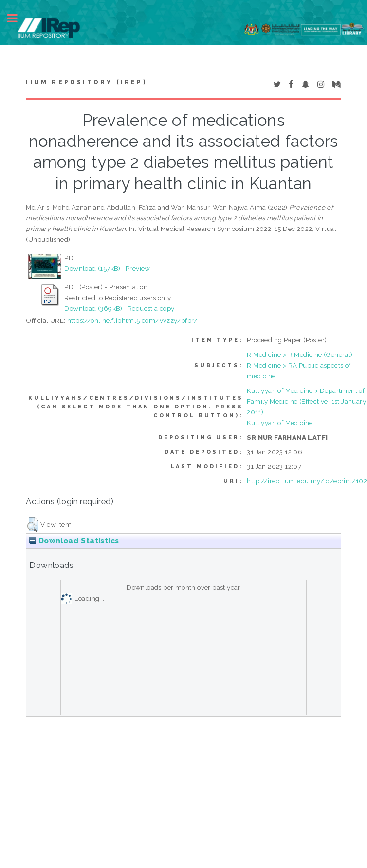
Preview (138, 268)
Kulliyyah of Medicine (280, 423)
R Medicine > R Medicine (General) (300, 354)
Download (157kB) (92, 268)
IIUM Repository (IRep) (86, 82)
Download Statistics (74, 541)
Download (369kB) (93, 308)
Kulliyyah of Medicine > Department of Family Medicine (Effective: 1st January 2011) (306, 401)
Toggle (18, 18)
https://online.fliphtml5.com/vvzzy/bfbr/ (132, 320)
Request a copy (151, 308)
